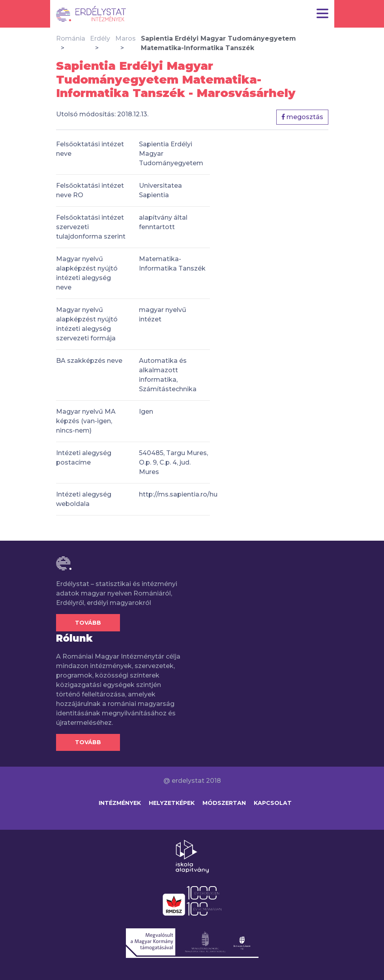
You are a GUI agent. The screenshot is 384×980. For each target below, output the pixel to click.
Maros (126, 38)
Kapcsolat (273, 803)
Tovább (88, 623)
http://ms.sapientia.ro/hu (178, 494)
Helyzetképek (172, 803)
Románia (71, 38)
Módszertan (224, 803)
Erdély (100, 38)
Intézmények (120, 803)
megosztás (302, 117)
